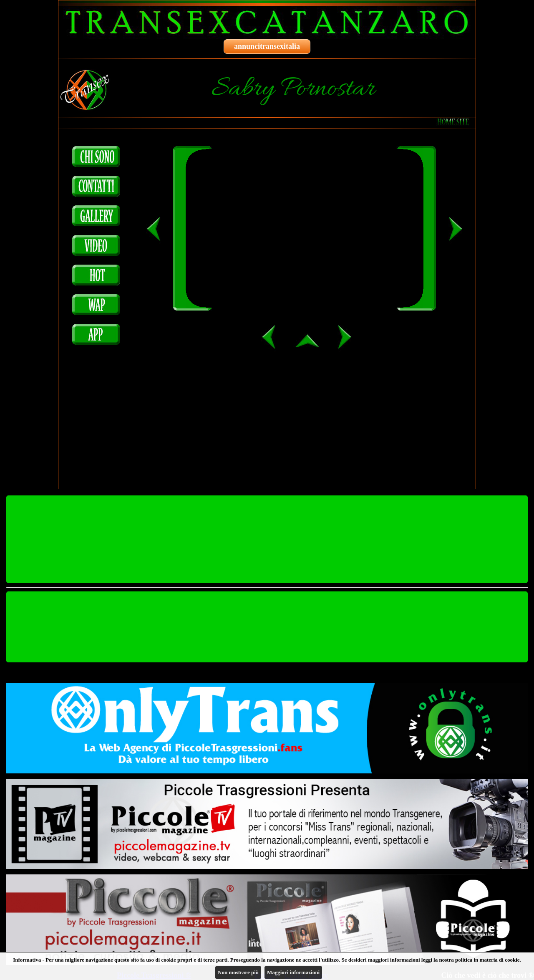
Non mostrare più (238, 972)
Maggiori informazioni (293, 972)
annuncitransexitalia (267, 46)
